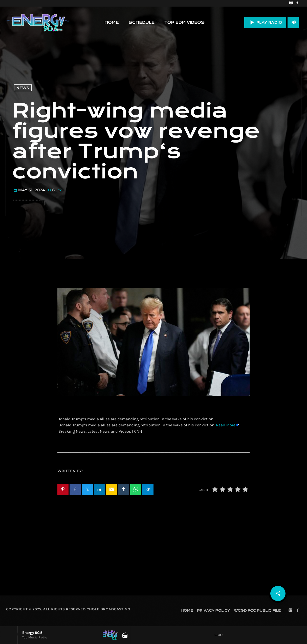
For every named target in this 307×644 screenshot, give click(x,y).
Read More (226, 425)
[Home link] (37, 22)
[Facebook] (297, 3)
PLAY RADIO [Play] (265, 22)
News (23, 88)
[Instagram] (291, 3)
